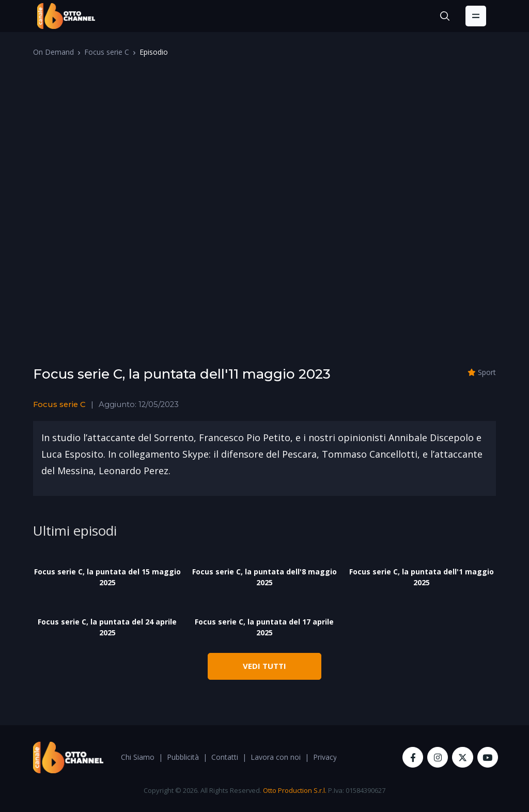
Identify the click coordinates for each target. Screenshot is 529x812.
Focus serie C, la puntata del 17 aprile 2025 (264, 627)
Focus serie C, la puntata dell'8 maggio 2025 (264, 577)
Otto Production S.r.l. (295, 790)
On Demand (53, 52)
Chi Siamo (138, 757)
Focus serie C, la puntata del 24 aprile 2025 (107, 627)
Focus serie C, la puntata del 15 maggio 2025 (107, 577)
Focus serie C (107, 52)
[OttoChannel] (66, 16)
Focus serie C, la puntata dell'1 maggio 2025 (422, 577)
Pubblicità (183, 757)
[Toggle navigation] (476, 16)
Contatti (225, 757)
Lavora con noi (276, 757)
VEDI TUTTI (264, 666)
